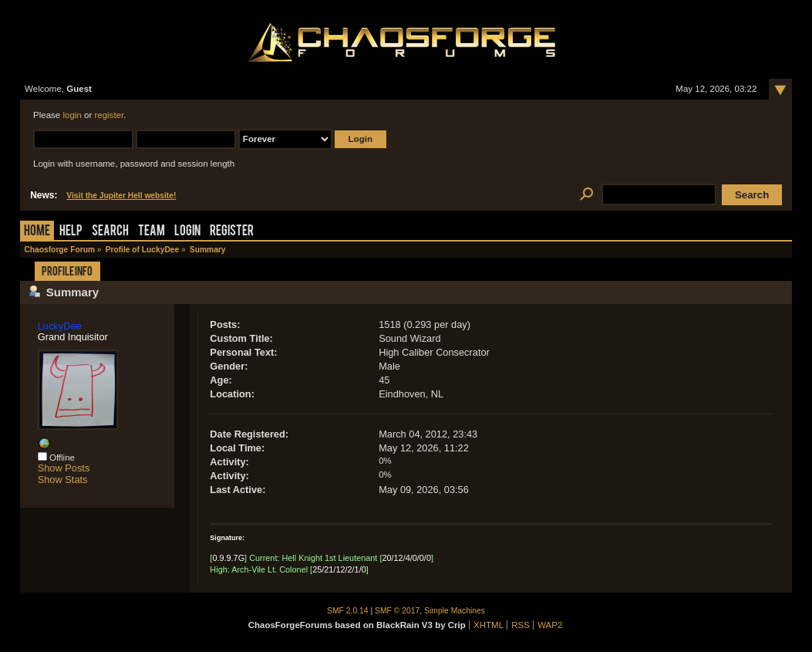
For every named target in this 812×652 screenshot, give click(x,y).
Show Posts (64, 468)
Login (187, 232)
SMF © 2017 (397, 611)
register (109, 115)
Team (152, 232)
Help (71, 232)
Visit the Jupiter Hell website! (121, 196)
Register (232, 232)
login (72, 115)
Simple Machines (455, 611)
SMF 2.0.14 (348, 611)
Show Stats (63, 480)
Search (110, 232)
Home (37, 232)
